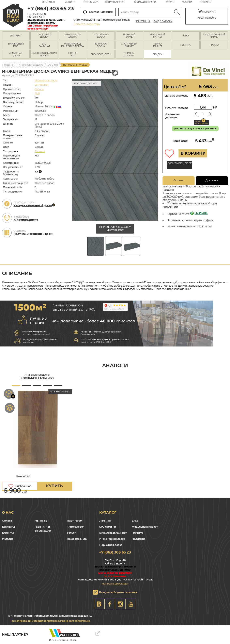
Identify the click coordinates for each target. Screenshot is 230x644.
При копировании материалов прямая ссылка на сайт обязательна (50, 621)
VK (99, 604)
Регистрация (143, 21)
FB (110, 604)
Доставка (212, 180)
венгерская (42, 85)
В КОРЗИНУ (193, 153)
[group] (115, 150)
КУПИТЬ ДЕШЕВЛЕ (179, 163)
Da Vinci (53, 65)
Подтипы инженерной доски (33, 234)
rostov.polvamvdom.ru (13, 15)
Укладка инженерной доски (33, 205)
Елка (135, 521)
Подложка (139, 539)
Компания (48, 2)
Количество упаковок (172, 116)
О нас (8, 512)
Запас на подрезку (201, 122)
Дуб (37, 93)
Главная (9, 65)
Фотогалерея (76, 527)
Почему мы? (90, 2)
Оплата (179, 180)
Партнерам (74, 521)
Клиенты (8, 533)
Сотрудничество (115, 2)
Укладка (187, 2)
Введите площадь (177, 107)
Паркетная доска (111, 545)
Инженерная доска (31, 65)
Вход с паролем (163, 21)
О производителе (26, 220)
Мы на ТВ (70, 2)
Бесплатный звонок (98, 12)
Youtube (131, 604)
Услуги (170, 2)
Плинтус (137, 533)
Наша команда (77, 539)
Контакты (206, 2)
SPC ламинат (108, 527)
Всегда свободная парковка (118, 592)
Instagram (120, 604)
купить (54, 486)
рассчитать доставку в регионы (195, 128)
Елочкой (40, 151)
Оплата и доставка (145, 2)
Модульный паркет (145, 527)
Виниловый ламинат (113, 533)
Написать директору (87, 24)
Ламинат (105, 521)
